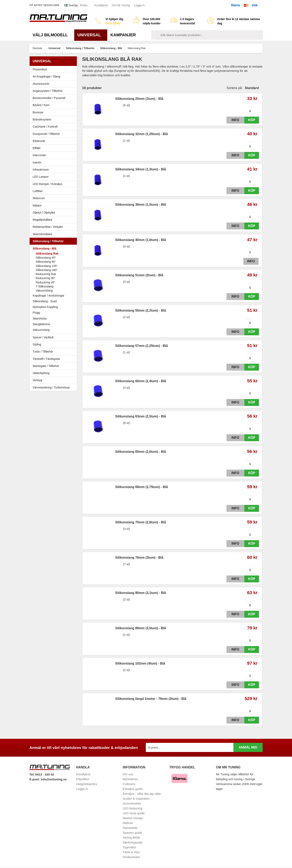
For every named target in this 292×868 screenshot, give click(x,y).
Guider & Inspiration (136, 799)
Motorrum (39, 198)
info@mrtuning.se (54, 779)
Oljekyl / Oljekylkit (54, 213)
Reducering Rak (46, 274)
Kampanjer (123, 35)
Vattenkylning (41, 373)
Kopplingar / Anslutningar (48, 296)
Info (232, 120)
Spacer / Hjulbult (54, 337)
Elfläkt (36, 148)
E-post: (35, 779)
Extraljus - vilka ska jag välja (142, 794)
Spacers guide (132, 833)
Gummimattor (132, 803)
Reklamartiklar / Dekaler (48, 227)
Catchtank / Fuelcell (45, 127)
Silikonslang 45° (46, 258)
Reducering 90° (46, 278)
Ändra (84, 5)
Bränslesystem (54, 119)
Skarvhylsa (40, 318)
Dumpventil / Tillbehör (54, 134)
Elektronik (54, 141)
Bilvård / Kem (54, 105)
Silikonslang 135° (47, 266)
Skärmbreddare (42, 234)
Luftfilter (38, 191)
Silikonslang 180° (47, 270)
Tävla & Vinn (131, 852)
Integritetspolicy (87, 784)
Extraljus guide (133, 789)
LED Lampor (54, 177)
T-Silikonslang (45, 286)
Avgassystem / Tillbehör (54, 91)
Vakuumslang (44, 290)
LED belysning (133, 808)
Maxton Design (133, 818)
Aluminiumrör (54, 84)
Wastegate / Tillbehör (54, 366)
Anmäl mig (248, 747)
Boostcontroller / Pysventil (49, 98)
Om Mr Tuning (121, 5)
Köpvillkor (83, 779)
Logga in (139, 5)
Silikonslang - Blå (54, 248)
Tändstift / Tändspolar (46, 359)
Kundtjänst (101, 5)
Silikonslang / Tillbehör (54, 241)
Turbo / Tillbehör (54, 352)
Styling (37, 344)
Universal (91, 35)
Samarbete (130, 828)
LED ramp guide (134, 813)
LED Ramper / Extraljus (54, 184)
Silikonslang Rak (47, 254)
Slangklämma (54, 324)
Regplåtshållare (42, 220)
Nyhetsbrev (130, 779)
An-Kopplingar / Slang (54, 76)
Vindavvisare (131, 857)
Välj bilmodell (52, 35)
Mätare (54, 205)
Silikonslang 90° (46, 262)
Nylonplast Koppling (54, 307)
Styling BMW (131, 837)
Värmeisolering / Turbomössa (51, 387)
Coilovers (129, 784)
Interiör (54, 162)
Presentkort (40, 69)
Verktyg (37, 380)
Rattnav (128, 823)
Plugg (54, 313)
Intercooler (39, 155)
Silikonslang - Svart (54, 301)
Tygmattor (129, 847)
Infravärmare (41, 170)
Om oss (128, 774)
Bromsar (38, 112)
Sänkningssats (133, 842)
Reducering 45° (46, 282)
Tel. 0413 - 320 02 (42, 774)
